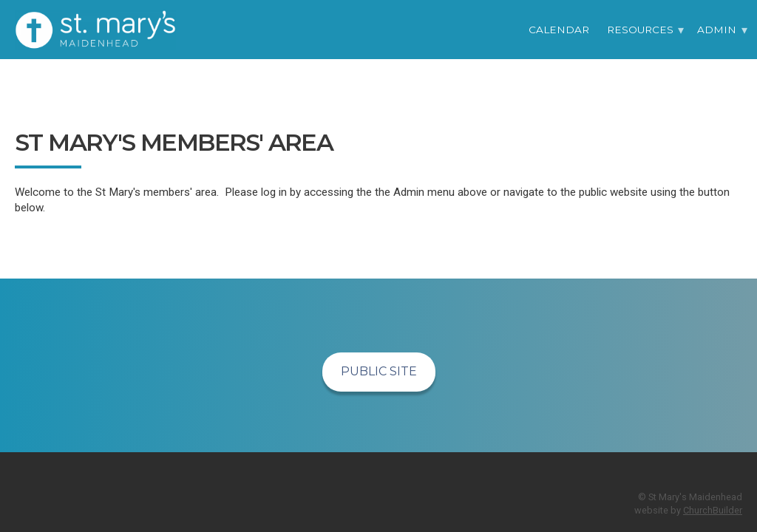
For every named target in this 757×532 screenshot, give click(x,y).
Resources (640, 30)
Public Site (379, 371)
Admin (717, 30)
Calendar (559, 30)
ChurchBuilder (713, 510)
